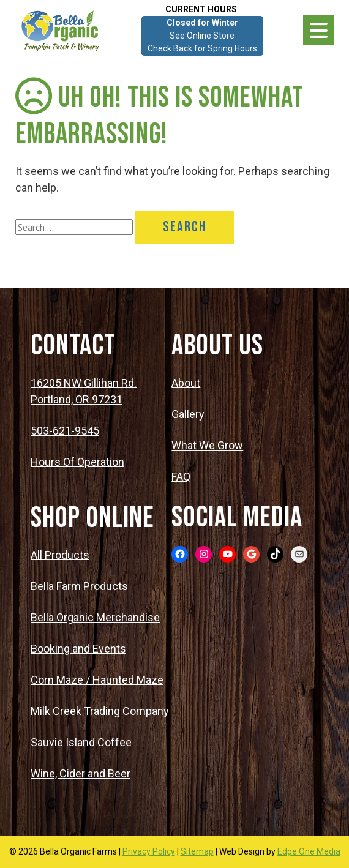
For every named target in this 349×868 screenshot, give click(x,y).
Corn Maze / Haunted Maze (97, 680)
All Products (60, 555)
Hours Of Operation (77, 462)
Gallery (188, 414)
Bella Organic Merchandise (95, 617)
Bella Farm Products (79, 586)
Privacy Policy (149, 851)
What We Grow (207, 445)
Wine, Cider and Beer (81, 773)
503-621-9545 (65, 431)
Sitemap (197, 851)
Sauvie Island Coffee (81, 742)
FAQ (181, 477)
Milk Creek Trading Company (100, 711)
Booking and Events (78, 649)
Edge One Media (309, 851)
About (186, 383)
